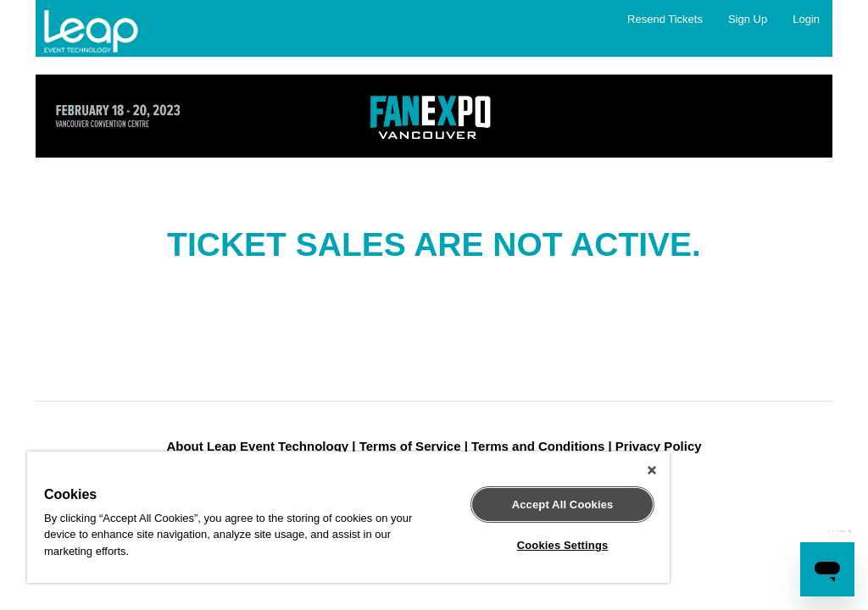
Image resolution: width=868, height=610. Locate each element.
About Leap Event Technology (257, 446)
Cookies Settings (563, 545)
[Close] (652, 470)
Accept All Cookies (563, 505)
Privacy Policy (659, 446)
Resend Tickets (665, 19)
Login (806, 19)
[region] (348, 517)
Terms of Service (410, 446)
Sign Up (748, 19)
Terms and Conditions (538, 446)
